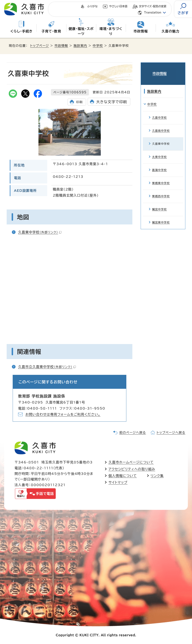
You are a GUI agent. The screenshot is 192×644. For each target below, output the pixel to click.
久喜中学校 (159, 112)
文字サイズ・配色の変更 (153, 6)
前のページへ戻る (133, 433)
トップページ (39, 46)
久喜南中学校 (161, 125)
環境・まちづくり (111, 31)
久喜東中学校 (40, 232)
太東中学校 (159, 151)
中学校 (98, 46)
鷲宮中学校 (159, 204)
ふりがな (92, 6)
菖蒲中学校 (159, 164)
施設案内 (80, 46)
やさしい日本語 (118, 6)
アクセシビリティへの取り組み (132, 469)
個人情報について (123, 476)
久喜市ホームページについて (131, 462)
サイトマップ (118, 482)
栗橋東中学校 (161, 177)
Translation (153, 13)
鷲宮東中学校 (161, 217)
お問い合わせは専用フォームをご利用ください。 (63, 414)
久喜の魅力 (170, 31)
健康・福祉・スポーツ (81, 31)
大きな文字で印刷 (112, 102)
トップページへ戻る (171, 433)
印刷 (79, 102)
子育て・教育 (51, 31)
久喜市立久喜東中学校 (47, 367)
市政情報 (141, 31)
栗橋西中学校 (161, 190)
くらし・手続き (22, 31)
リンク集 (157, 476)
